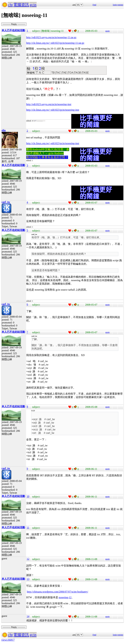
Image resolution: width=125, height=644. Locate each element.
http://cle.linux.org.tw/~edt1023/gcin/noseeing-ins (52, 110)
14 (28, 616)
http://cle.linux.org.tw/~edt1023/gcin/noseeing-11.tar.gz (55, 43)
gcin (33, 5)
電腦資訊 (21, 5)
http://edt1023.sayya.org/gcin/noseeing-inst (49, 104)
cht (10, 5)
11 (28, 528)
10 (28, 496)
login (115, 5)
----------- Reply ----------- (14, 24)
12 (28, 559)
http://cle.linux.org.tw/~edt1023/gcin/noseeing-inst (53, 143)
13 (28, 579)
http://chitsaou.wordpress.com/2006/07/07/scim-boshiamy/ (58, 592)
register (120, 5)
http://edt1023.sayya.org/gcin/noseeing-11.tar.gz (51, 37)
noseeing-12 (65, 597)
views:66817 (8, 640)
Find (94, 5)
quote (108, 31)
